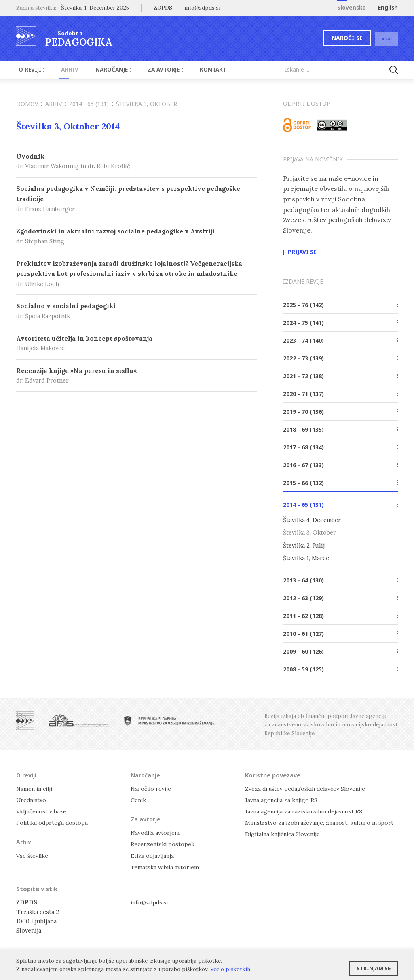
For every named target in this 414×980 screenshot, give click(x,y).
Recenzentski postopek (163, 843)
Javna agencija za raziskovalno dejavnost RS (305, 811)
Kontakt (197, 70)
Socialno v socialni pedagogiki (136, 311)
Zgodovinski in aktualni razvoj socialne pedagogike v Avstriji (136, 236)
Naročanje (104, 70)
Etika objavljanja (153, 855)
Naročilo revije (152, 788)
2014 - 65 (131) (91, 104)
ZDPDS (163, 8)
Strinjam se (374, 966)
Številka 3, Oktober (309, 532)
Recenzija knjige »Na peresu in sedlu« (136, 376)
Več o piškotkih (230, 969)
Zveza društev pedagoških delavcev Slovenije (308, 788)
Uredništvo (32, 799)
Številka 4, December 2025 (95, 8)
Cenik (139, 799)
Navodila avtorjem (156, 832)
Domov (29, 104)
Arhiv (64, 70)
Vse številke (33, 855)
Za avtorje (153, 70)
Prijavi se (302, 252)
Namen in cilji (36, 788)
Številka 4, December (312, 520)
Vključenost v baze (42, 811)
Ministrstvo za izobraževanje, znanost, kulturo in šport (322, 822)
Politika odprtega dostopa (53, 822)
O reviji (30, 70)
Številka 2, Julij (304, 545)
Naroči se (331, 38)
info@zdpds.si (150, 902)
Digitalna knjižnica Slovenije (285, 833)
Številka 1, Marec (306, 558)
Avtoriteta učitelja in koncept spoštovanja (136, 344)
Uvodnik (136, 162)
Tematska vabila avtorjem (165, 866)
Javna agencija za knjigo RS (282, 799)
